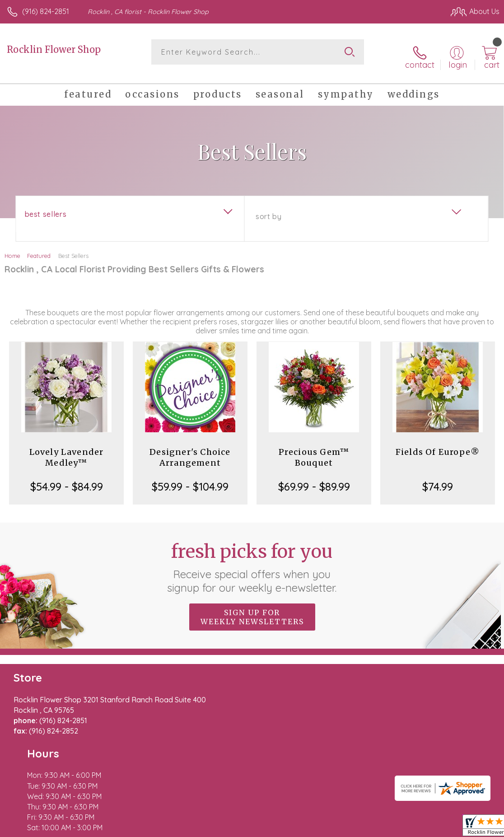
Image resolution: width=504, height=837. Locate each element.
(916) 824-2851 (46, 11)
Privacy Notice (346, 828)
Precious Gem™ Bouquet (314, 449)
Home (12, 248)
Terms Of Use (293, 828)
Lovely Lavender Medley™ (67, 449)
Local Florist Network (411, 828)
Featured (39, 248)
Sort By (268, 208)
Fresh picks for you (252, 559)
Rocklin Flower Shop (54, 49)
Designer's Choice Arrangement (190, 449)
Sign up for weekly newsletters (252, 608)
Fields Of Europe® (438, 444)
